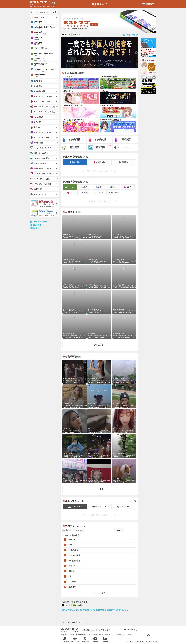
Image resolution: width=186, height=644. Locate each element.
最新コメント (99, 507)
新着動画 (95, 640)
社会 (113, 187)
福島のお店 (46, 44)
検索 (55, 12)
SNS (99, 187)
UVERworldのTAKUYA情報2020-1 (124, 277)
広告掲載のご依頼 (38, 222)
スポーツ (46, 60)
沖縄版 (130, 634)
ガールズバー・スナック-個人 (42, 112)
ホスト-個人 (36, 86)
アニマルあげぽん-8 (99, 421)
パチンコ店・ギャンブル (41, 184)
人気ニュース (75, 507)
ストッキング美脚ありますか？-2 (74, 227)
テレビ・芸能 (46, 49)
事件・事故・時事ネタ (46, 54)
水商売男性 (71, 140)
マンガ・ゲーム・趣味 (40, 179)
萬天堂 (72, 571)
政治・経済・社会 (38, 163)
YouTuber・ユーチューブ (46, 70)
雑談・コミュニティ (39, 153)
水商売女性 (97, 140)
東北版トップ (99, 4)
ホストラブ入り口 (70, 630)
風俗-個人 (35, 127)
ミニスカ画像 (99, 252)
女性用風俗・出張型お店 (46, 28)
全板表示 (148, 4)
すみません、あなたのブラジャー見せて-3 (99, 277)
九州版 (124, 634)
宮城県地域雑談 (46, 75)
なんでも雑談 (46, 65)
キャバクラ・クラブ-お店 (41, 96)
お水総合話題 (37, 117)
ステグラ (73, 587)
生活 (70, 193)
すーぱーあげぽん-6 (99, 446)
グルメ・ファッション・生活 (42, 174)
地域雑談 (113, 193)
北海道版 (71, 634)
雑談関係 (71, 148)
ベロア (72, 566)
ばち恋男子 (74, 550)
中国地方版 (109, 634)
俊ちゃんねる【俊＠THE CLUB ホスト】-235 (74, 327)
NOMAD (73, 545)
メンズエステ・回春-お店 (41, 132)
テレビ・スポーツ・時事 (41, 148)
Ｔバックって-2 (74, 252)
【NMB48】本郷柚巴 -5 (99, 327)
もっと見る (99, 593)
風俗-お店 (35, 122)
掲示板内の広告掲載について (149, 41)
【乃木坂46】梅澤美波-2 (124, 302)
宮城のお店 (46, 23)
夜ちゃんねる (149, 60)
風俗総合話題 (37, 143)
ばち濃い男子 (75, 555)
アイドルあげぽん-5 (74, 396)
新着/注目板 (39, 18)
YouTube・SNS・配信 (40, 158)
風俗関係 (123, 140)
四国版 (117, 634)
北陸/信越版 (93, 634)
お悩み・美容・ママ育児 (41, 168)
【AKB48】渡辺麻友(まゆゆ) (124, 327)
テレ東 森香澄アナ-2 (124, 252)
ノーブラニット (74, 302)
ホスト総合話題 (38, 91)
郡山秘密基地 (75, 561)
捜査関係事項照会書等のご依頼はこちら (111, 610)
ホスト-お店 (36, 81)
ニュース (123, 148)
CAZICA (73, 582)
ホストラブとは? (131, 35)
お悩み (128, 187)
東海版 (85, 634)
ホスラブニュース (38, 194)
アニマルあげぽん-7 (74, 446)
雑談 (84, 187)
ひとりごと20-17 (74, 372)
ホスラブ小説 (65, 640)
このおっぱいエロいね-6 (124, 227)
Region (72, 539)
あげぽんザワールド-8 (99, 396)
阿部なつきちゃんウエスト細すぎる (99, 372)
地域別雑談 (36, 189)
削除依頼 (35, 228)
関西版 (101, 634)
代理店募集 (36, 225)
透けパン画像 (99, 227)
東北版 (78, 634)
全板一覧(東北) (132, 630)
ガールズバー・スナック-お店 (42, 107)
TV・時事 (70, 187)
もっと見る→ (99, 345)
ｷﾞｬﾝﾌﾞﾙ (99, 193)
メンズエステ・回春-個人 (41, 138)
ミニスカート (99, 302)
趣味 (85, 193)
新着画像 (97, 148)
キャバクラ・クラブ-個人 (41, 102)
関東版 (64, 634)
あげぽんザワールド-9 (124, 372)
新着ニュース (124, 507)
